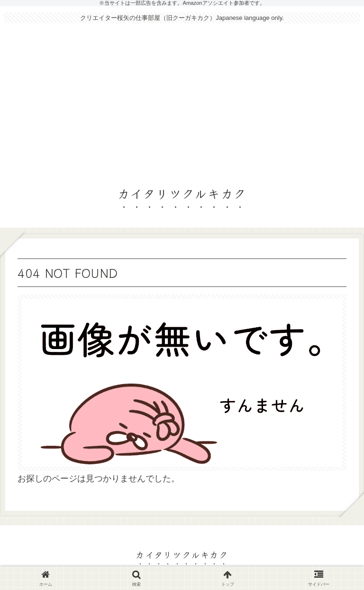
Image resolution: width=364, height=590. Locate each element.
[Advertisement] (182, 101)
